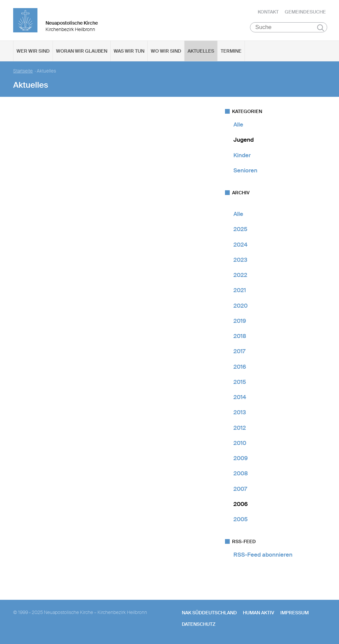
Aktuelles (201, 51)
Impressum (294, 613)
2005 (241, 519)
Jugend (244, 140)
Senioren (245, 170)
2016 (240, 367)
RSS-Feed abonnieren (263, 555)
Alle (238, 124)
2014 (240, 397)
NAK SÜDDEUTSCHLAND (209, 613)
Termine (231, 51)
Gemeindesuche (305, 12)
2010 (240, 443)
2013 (240, 412)
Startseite (23, 71)
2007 (240, 489)
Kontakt (268, 12)
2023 (240, 260)
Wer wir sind (33, 51)
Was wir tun (129, 51)
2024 (241, 245)
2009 (241, 458)
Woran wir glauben (82, 51)
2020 (241, 306)
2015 (240, 382)
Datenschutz (199, 624)
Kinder (242, 155)
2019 (240, 321)
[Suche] (289, 27)
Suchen (321, 28)
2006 (241, 504)
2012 (240, 428)
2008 (241, 473)
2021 (240, 290)
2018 (240, 336)
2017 (239, 351)
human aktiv (259, 613)
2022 (240, 275)
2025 (240, 229)
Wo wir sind (166, 51)
